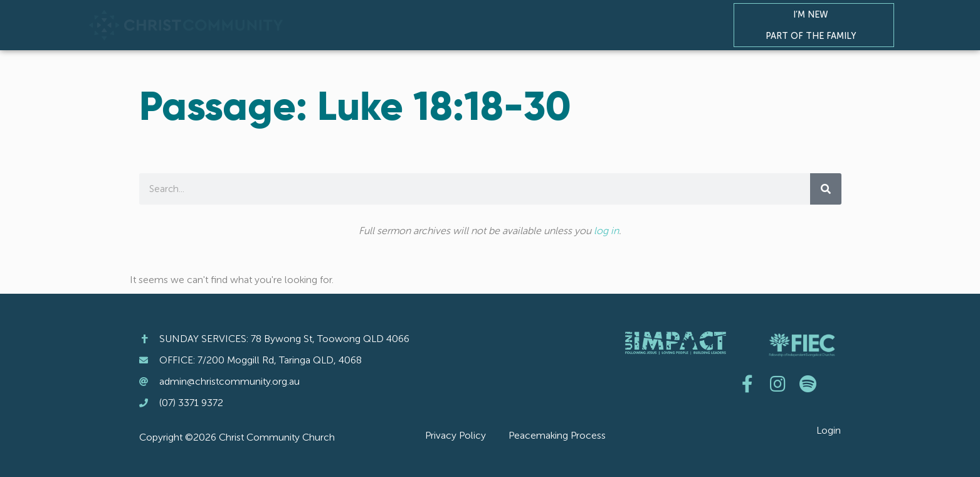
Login (829, 430)
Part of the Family (814, 36)
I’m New (814, 14)
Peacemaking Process (557, 435)
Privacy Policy (456, 435)
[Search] (826, 189)
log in (606, 231)
